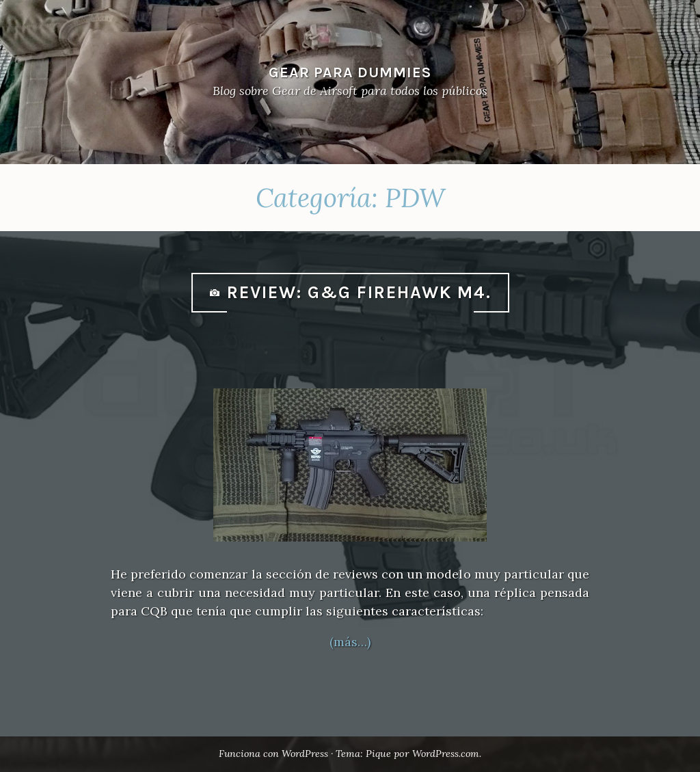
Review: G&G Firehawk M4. (359, 292)
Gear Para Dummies (350, 72)
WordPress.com (448, 754)
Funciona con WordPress (272, 754)
